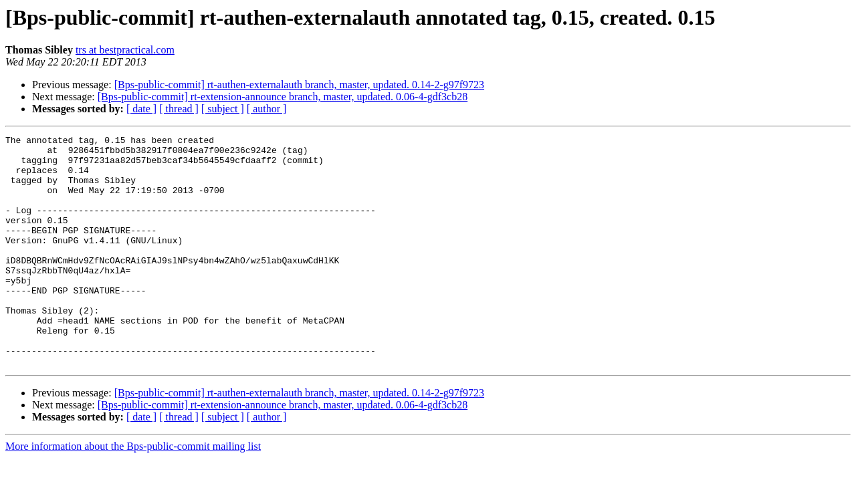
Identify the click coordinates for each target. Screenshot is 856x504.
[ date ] (141, 109)
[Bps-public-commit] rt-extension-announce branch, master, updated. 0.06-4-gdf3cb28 (283, 97)
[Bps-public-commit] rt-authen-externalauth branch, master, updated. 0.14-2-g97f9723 (299, 85)
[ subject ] (223, 109)
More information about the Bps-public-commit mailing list (133, 492)
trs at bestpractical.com (125, 50)
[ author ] (267, 109)
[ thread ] (179, 109)
